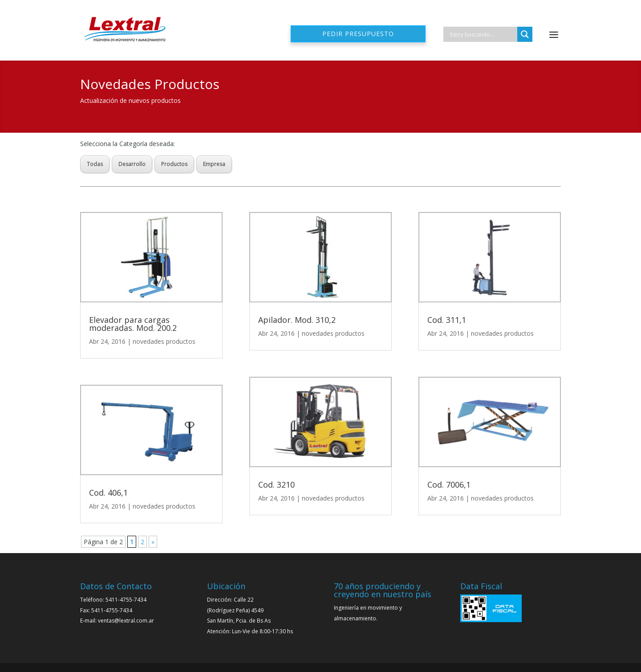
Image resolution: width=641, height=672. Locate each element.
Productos (174, 164)
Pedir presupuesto (358, 34)
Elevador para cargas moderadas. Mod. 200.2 (133, 324)
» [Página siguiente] (153, 542)
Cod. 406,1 (108, 493)
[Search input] (483, 34)
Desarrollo (132, 164)
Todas (95, 164)
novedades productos (164, 341)
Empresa (214, 164)
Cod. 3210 (276, 485)
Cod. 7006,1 (449, 485)
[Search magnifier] (525, 34)
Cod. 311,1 (447, 320)
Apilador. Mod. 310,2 (297, 320)
